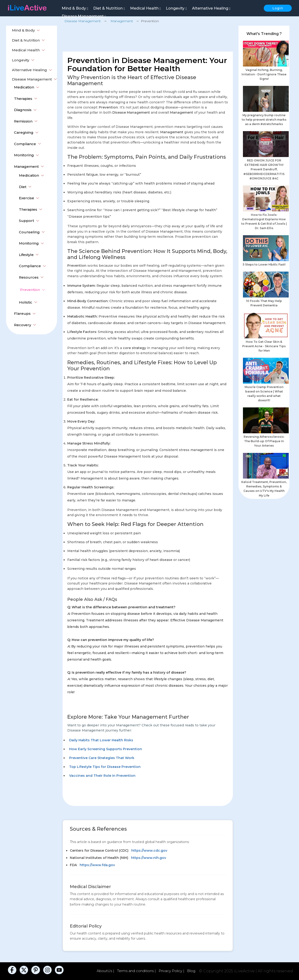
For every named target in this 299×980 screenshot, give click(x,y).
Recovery (23, 325)
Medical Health (145, 8)
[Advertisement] (148, 36)
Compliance (25, 144)
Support (27, 221)
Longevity (176, 8)
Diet (23, 187)
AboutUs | (106, 971)
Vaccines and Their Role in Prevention (102, 776)
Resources (29, 277)
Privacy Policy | (172, 971)
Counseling (29, 232)
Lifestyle (26, 255)
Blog (191, 971)
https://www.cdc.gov (149, 850)
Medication (24, 87)
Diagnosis (23, 110)
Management (26, 166)
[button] (38, 30)
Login (278, 8)
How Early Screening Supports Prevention (106, 749)
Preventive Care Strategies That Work (102, 758)
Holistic (26, 302)
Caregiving (24, 132)
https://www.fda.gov (97, 865)
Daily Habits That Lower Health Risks (101, 740)
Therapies (23, 99)
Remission (23, 121)
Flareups (22, 313)
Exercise (27, 198)
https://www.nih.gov (149, 858)
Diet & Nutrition (109, 8)
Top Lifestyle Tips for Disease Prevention (105, 767)
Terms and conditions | (137, 971)
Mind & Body (75, 8)
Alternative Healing (211, 8)
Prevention (30, 290)
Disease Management (84, 16)
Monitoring (24, 155)
